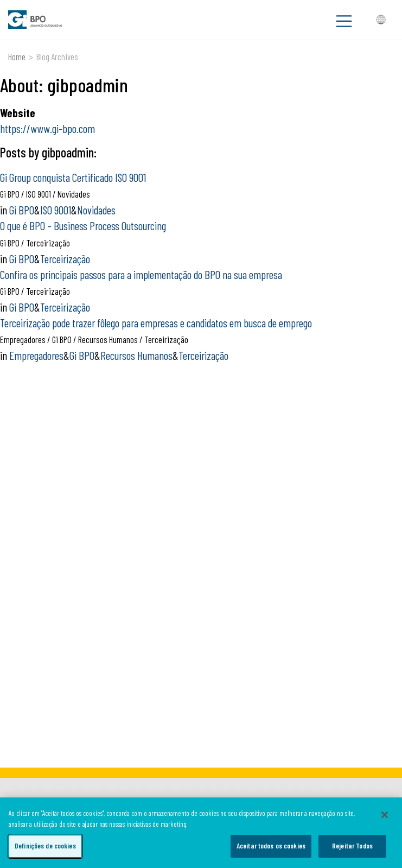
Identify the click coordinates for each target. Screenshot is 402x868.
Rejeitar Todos (352, 846)
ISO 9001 (56, 210)
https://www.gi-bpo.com (47, 128)
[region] (201, 833)
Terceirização (65, 259)
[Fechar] (385, 815)
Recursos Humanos (136, 355)
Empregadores (36, 355)
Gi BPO (22, 210)
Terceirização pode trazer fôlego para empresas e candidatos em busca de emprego (156, 323)
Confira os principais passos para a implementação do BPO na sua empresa (141, 274)
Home (17, 56)
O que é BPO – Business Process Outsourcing (83, 226)
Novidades (96, 210)
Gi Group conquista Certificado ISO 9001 (73, 177)
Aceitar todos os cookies (271, 846)
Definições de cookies (45, 846)
